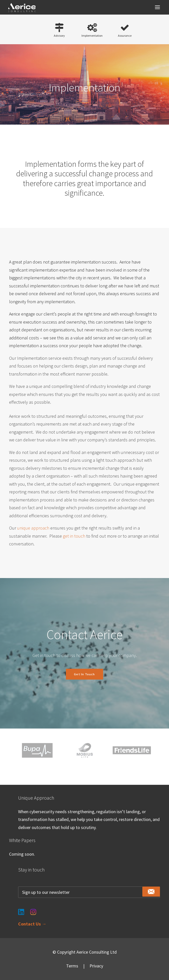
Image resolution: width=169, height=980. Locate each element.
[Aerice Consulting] (22, 8)
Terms (72, 966)
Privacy (96, 966)
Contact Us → (32, 924)
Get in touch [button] (84, 674)
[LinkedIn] (21, 909)
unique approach (33, 528)
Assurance (125, 36)
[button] (157, 7)
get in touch (74, 536)
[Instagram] (33, 909)
